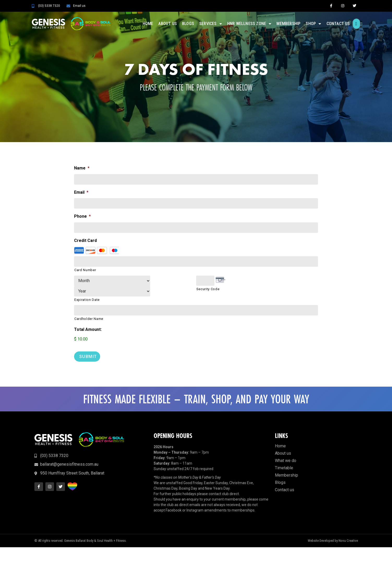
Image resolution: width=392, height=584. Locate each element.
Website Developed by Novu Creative (333, 530)
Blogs (188, 24)
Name (82, 168)
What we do (286, 450)
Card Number (85, 270)
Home (148, 24)
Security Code (208, 290)
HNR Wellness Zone (249, 24)
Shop (313, 24)
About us (168, 24)
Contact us (338, 24)
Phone (82, 217)
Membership (288, 24)
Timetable (284, 457)
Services (211, 24)
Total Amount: (88, 319)
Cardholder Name (89, 309)
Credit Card (85, 241)
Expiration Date (87, 290)
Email (81, 192)
